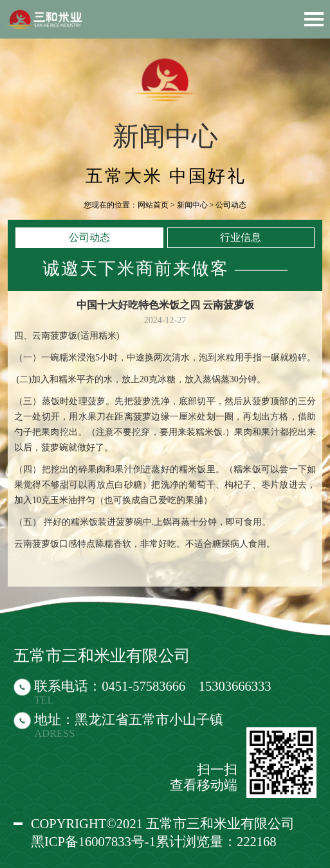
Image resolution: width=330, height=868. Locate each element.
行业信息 (241, 237)
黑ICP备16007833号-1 (93, 842)
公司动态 (89, 237)
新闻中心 (192, 205)
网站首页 (153, 205)
